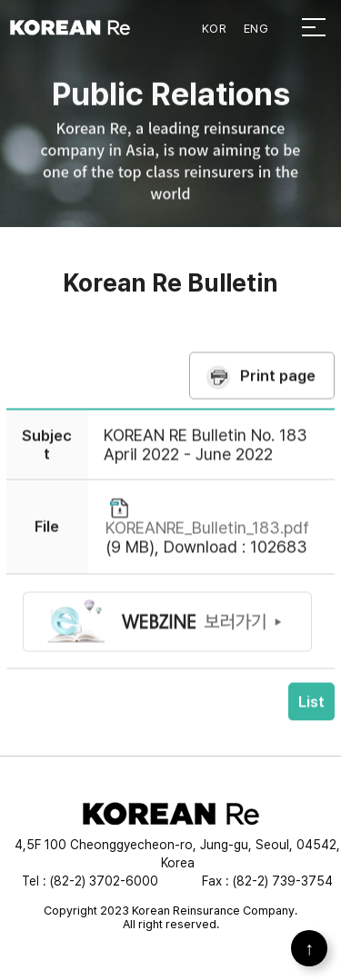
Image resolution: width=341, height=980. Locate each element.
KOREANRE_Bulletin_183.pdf (207, 535)
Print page (278, 382)
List (311, 709)
